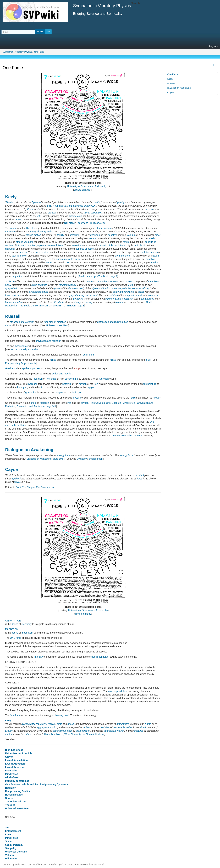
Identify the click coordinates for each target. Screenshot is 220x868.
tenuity (61, 235)
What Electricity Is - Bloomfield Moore (84, 734)
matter (97, 202)
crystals (77, 398)
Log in (213, 46)
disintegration (83, 731)
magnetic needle (68, 285)
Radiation (11, 788)
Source (9, 798)
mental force (75, 216)
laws (49, 206)
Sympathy (82, 459)
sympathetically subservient (83, 295)
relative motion (150, 252)
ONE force (16, 638)
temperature (71, 379)
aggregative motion (47, 727)
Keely (11, 197)
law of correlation (93, 213)
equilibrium (89, 355)
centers (23, 252)
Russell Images (14, 795)
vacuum (131, 235)
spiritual (52, 213)
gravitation (31, 393)
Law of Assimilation (16, 760)
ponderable (119, 727)
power (58, 288)
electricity (78, 206)
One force (15, 715)
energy (61, 455)
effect (34, 403)
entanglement (96, 459)
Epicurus (36, 202)
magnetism (90, 206)
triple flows (154, 281)
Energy (9, 731)
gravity (121, 202)
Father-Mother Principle (19, 753)
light (70, 206)
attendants (59, 302)
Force (148, 724)
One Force (39, 52)
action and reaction (62, 374)
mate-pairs (11, 771)
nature (126, 242)
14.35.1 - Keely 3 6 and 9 (24, 349)
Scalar (9, 841)
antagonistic (148, 299)
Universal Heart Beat (57, 325)
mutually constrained (17, 781)
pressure (74, 235)
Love (8, 834)
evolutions (77, 245)
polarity (89, 302)
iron (96, 384)
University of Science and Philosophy (87, 186)
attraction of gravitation (22, 322)
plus (148, 360)
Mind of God (12, 777)
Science (10, 281)
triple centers (42, 252)
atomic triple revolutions (113, 245)
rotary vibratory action (42, 232)
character (10, 249)
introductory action (26, 245)
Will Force (11, 859)
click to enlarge (82, 190)
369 (7, 828)
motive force (21, 346)
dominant (78, 299)
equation (150, 259)
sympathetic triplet (38, 292)
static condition (39, 285)
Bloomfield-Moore (54, 734)
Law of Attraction (15, 764)
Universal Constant (16, 852)
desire (15, 624)
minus (53, 360)
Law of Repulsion (15, 767)
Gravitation (11, 368)
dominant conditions (124, 292)
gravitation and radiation (48, 341)
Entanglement (13, 831)
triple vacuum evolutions (50, 245)
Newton (10, 202)
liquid (133, 398)
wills (39, 216)
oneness (148, 209)
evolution (95, 235)
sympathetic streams (107, 281)
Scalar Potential (14, 845)
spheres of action (85, 249)
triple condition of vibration (119, 299)
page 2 (114, 276)
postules (104, 727)
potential (67, 384)
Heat (55, 206)
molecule (10, 232)
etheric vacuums (25, 242)
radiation (44, 403)
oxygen (83, 384)
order (158, 235)
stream (129, 281)
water (157, 398)
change (78, 302)
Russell (13, 316)
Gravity (9, 757)
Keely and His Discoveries (92, 223)
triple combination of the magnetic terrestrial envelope (120, 288)
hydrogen (104, 379)
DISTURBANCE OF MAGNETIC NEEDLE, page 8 (57, 306)
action (156, 256)
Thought (10, 805)
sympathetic (12, 288)
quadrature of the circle (68, 259)
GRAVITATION (13, 621)
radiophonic (140, 245)
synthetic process (31, 368)
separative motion (62, 731)
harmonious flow (14, 302)
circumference (122, 256)
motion (155, 263)
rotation (114, 295)
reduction (38, 379)
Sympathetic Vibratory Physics (17, 52)
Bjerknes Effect (14, 750)
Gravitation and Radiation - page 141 (36, 406)
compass (153, 295)
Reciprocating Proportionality (21, 363)
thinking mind (62, 715)
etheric (143, 727)
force (130, 285)
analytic (78, 368)
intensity (38, 657)
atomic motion (103, 228)
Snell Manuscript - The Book (93, 276)
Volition (9, 855)
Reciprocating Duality (18, 791)
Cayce (12, 469)
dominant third (76, 288)
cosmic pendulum (100, 657)
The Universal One (101, 403)
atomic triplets (19, 256)
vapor (13, 228)
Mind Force (12, 774)
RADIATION (12, 629)
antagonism (123, 724)
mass (8, 325)
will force (70, 223)
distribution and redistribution (113, 322)
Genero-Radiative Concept (128, 436)
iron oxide (51, 379)
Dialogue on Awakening (29, 450)
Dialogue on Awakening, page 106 (45, 459)
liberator (30, 228)
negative (112, 235)
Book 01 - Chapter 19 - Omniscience (35, 487)
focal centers (12, 295)
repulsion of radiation (55, 322)
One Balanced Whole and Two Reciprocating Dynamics (37, 784)
